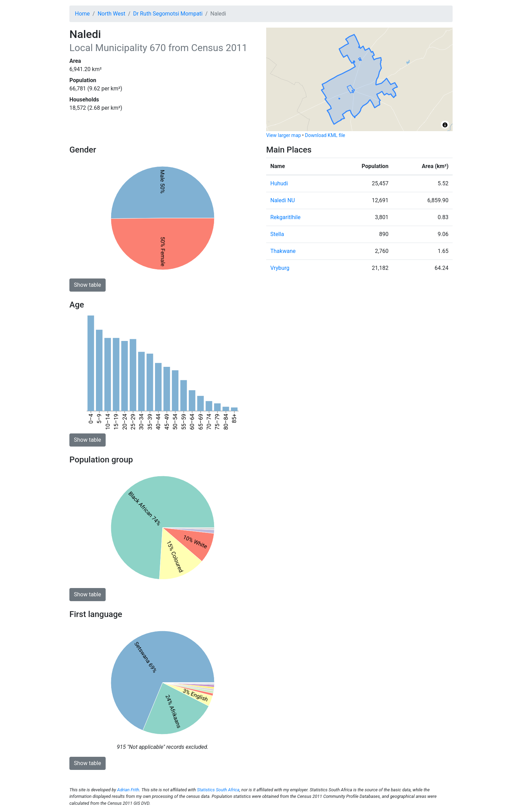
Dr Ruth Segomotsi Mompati (168, 14)
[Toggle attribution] (445, 125)
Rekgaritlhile (286, 217)
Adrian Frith (128, 790)
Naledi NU (283, 200)
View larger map (284, 135)
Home (82, 14)
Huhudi (279, 183)
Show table (88, 285)
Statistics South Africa (218, 790)
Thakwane (283, 251)
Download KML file (325, 135)
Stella (277, 234)
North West (112, 14)
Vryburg (280, 268)
